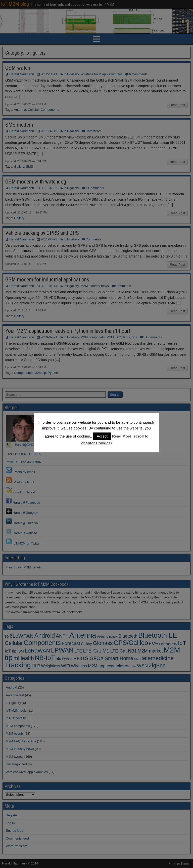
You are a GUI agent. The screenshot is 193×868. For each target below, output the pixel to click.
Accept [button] (102, 436)
